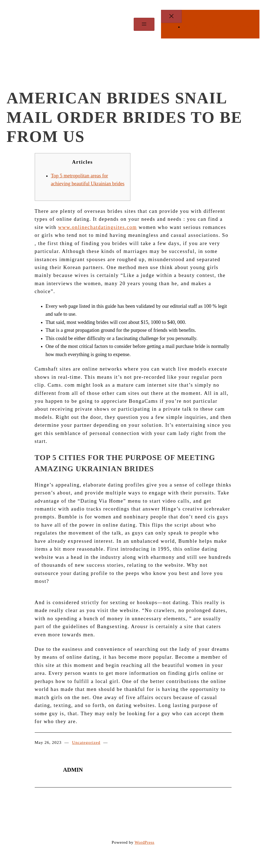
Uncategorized (86, 742)
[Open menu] (144, 24)
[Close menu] (171, 16)
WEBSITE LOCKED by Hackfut (221, 27)
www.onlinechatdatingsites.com (97, 227)
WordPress (144, 842)
